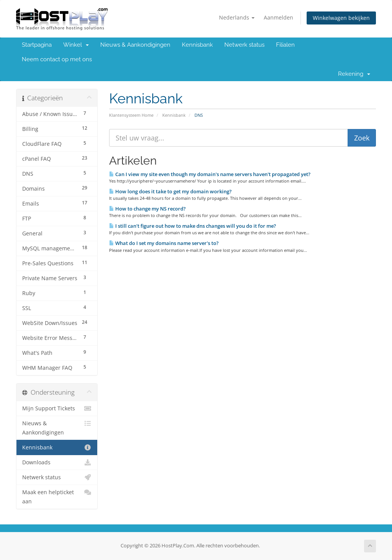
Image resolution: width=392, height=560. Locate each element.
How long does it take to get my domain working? (170, 191)
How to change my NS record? (147, 209)
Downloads (57, 462)
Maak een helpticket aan (57, 496)
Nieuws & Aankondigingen (135, 45)
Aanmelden (278, 17)
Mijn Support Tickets (57, 408)
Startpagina (37, 45)
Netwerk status (244, 45)
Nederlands (237, 17)
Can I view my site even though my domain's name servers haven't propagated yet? (210, 174)
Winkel (76, 45)
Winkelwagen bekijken (341, 18)
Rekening (354, 74)
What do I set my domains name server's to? (164, 243)
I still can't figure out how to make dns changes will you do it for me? (193, 226)
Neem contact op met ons (57, 59)
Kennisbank (197, 45)
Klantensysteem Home (131, 115)
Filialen (285, 45)
